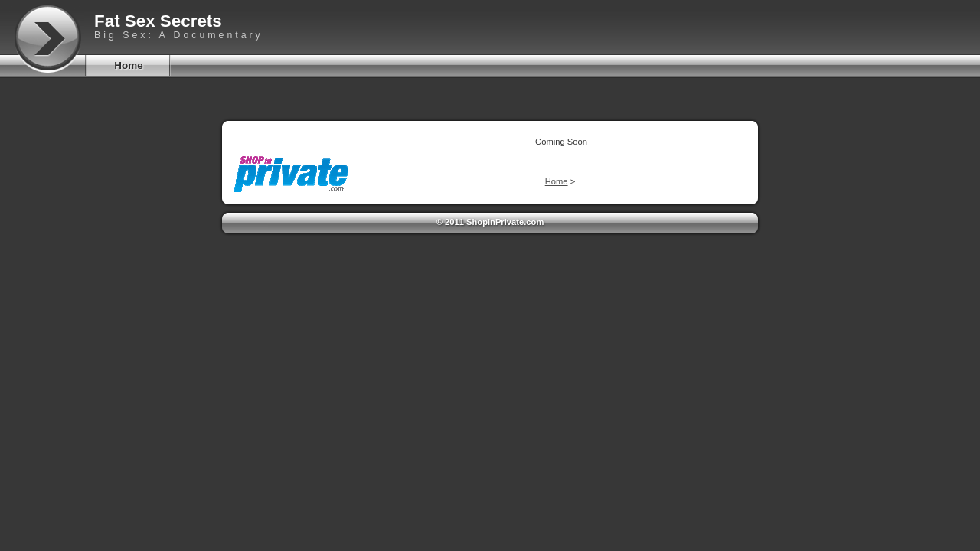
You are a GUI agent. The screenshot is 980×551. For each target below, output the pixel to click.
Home (128, 65)
